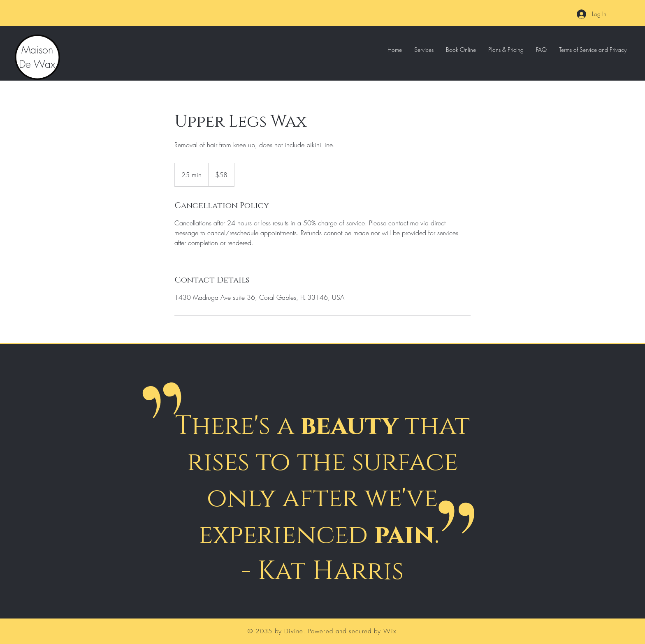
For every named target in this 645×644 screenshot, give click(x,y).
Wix (390, 631)
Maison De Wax (37, 57)
